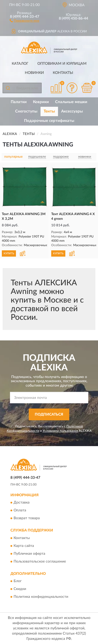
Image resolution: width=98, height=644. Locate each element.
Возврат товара (27, 518)
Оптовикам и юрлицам (62, 64)
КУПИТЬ (9, 253)
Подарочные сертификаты (49, 121)
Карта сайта (24, 546)
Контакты (63, 73)
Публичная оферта (29, 554)
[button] (24, 20)
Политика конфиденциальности (41, 597)
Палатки (19, 102)
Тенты (49, 111)
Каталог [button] (20, 64)
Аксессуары (72, 111)
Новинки (34, 73)
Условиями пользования (60, 431)
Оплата (20, 511)
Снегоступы (26, 111)
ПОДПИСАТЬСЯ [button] (49, 415)
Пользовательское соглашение (40, 562)
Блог (18, 581)
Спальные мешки (71, 102)
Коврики (41, 102)
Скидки (20, 589)
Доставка (22, 503)
